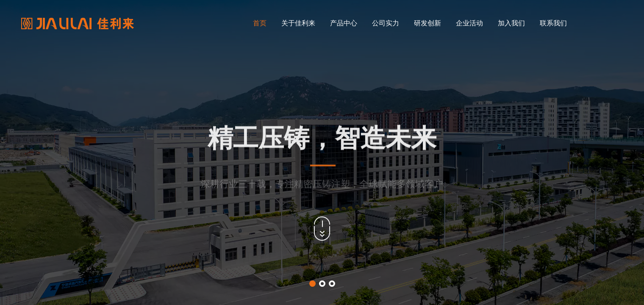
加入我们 (511, 23)
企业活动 (469, 23)
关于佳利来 (298, 23)
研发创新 (427, 23)
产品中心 (344, 23)
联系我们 (553, 23)
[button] (312, 284)
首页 (260, 23)
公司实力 (386, 23)
